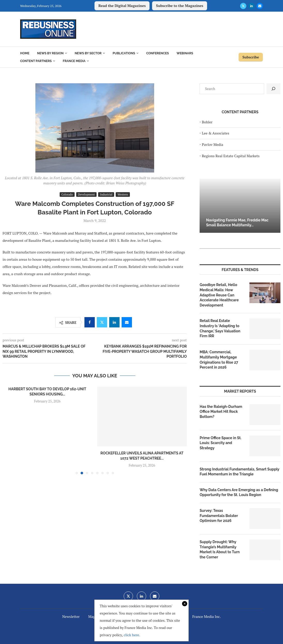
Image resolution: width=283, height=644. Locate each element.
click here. (132, 635)
